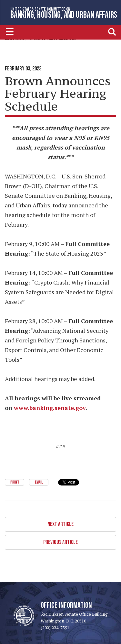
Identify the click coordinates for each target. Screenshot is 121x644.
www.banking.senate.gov (50, 408)
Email (39, 482)
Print (15, 482)
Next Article (60, 524)
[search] (112, 32)
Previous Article (60, 542)
